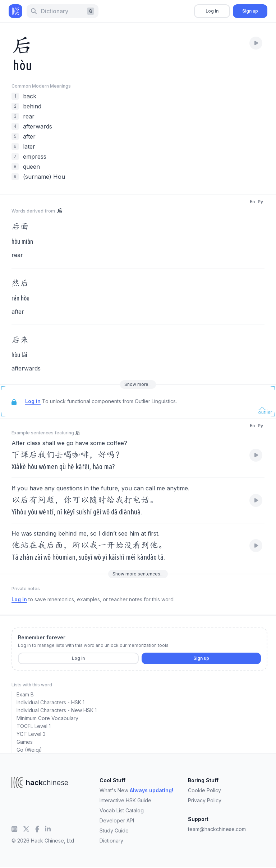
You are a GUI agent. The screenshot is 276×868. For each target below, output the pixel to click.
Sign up (250, 11)
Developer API (117, 820)
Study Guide (114, 830)
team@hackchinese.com (217, 829)
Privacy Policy (205, 800)
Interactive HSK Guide (125, 800)
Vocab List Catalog (122, 810)
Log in (212, 11)
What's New (136, 790)
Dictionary (111, 841)
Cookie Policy (204, 790)
